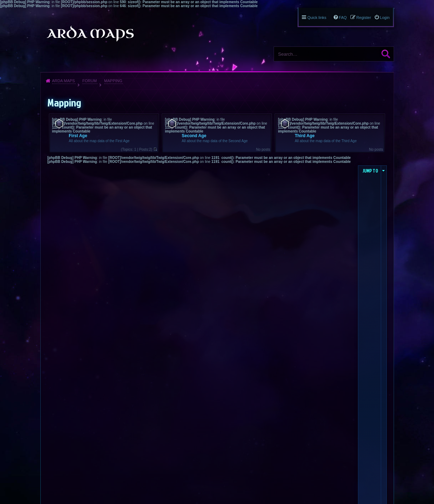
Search (386, 54)
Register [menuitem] (364, 18)
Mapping (113, 81)
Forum (89, 81)
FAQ (343, 18)
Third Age (305, 136)
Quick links (317, 18)
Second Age (194, 136)
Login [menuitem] (385, 18)
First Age (78, 136)
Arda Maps (64, 81)
